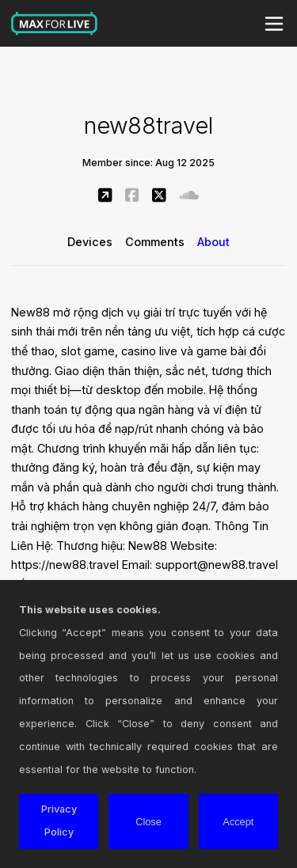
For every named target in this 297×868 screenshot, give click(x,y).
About (213, 242)
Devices (90, 242)
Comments (155, 242)
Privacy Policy (59, 821)
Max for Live (55, 24)
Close (148, 822)
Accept (238, 822)
